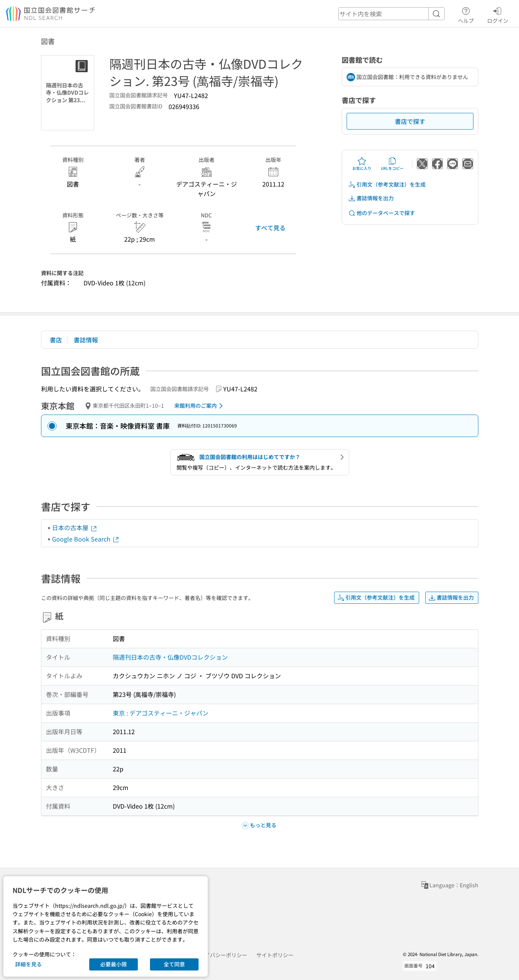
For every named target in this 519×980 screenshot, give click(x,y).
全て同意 (174, 964)
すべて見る (270, 228)
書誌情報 (86, 340)
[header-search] (391, 14)
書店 (56, 340)
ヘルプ (466, 14)
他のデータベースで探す (382, 213)
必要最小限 (114, 964)
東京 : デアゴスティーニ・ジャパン (161, 713)
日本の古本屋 (75, 527)
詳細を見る (28, 964)
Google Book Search (86, 539)
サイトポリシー (275, 955)
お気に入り (362, 164)
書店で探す (410, 121)
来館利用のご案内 (200, 406)
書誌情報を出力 (371, 198)
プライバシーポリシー (221, 955)
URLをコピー (392, 164)
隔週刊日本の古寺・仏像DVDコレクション (170, 657)
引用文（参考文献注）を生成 (387, 184)
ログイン (498, 14)
